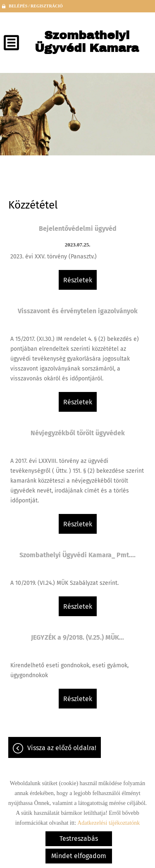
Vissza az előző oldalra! (62, 748)
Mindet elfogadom (79, 856)
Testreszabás (79, 839)
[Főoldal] (87, 44)
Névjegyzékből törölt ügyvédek (78, 433)
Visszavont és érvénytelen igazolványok (78, 311)
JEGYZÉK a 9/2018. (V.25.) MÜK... (77, 637)
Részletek (78, 280)
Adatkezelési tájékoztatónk (108, 823)
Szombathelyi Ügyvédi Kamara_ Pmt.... (77, 555)
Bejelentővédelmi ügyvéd (78, 229)
